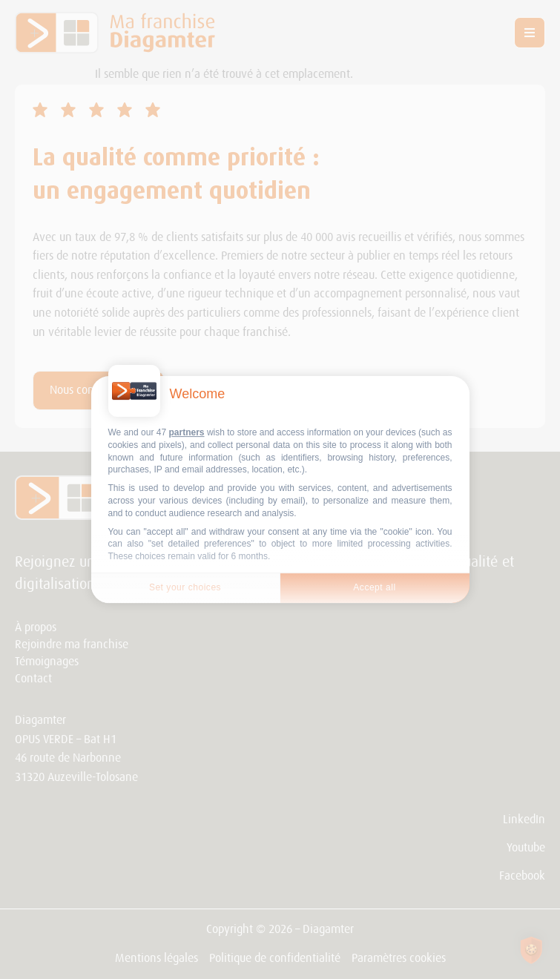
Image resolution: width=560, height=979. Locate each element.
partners (187, 432)
